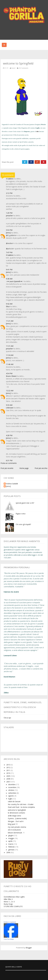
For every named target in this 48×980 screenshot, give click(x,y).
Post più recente (7, 468)
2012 (9, 767)
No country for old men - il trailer (21, 804)
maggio (11, 838)
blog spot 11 (13, 824)
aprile (11, 841)
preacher (9, 216)
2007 (9, 782)
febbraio (12, 847)
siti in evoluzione (14, 830)
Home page (24, 468)
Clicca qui (7, 718)
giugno (11, 835)
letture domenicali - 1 (16, 833)
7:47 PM (9, 252)
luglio (11, 799)
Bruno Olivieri (11, 376)
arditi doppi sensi (14, 816)
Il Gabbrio (10, 179)
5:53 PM (9, 230)
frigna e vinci (21, 514)
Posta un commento (9, 463)
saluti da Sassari (14, 801)
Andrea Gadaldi (12, 484)
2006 (9, 852)
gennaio (12, 850)
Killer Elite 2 (8, 899)
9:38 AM (9, 279)
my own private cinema (17, 827)
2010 (9, 773)
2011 (9, 770)
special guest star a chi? (25, 503)
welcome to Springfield (17, 810)
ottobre (11, 790)
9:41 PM (9, 270)
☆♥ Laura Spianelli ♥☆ (15, 281)
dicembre (12, 784)
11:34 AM (10, 355)
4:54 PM (9, 373)
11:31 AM (10, 346)
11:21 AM (10, 321)
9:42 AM (9, 304)
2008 (9, 779)
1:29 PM (9, 213)
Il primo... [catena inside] (17, 818)
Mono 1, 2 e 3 (9, 902)
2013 (9, 765)
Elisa (8, 306)
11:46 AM (10, 364)
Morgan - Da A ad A (16, 821)
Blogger (29, 948)
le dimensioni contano (16, 813)
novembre (12, 787)
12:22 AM (10, 391)
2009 (9, 776)
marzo (11, 844)
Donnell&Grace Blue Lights (14, 897)
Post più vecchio (41, 468)
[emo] (8, 233)
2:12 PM (9, 193)
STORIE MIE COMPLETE (13, 906)
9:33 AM (9, 405)
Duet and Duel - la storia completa (21, 807)
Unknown (10, 408)
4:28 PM (9, 435)
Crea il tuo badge (9, 939)
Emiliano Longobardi (10, 922)
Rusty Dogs (8, 904)
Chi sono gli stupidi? (23, 524)
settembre (13, 793)
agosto (11, 796)
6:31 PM (9, 460)
